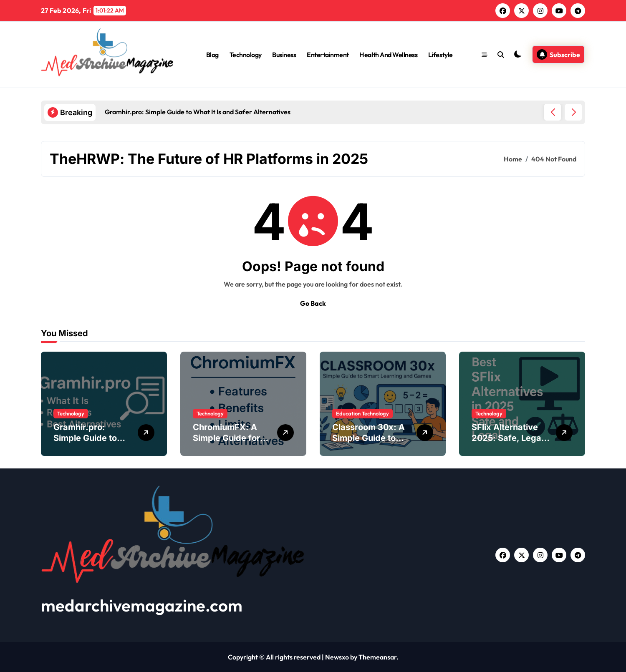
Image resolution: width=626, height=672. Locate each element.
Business (284, 55)
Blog (212, 55)
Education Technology (362, 413)
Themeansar (377, 657)
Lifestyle (440, 55)
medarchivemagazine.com (142, 605)
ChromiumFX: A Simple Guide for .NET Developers (227, 438)
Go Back (313, 303)
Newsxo (337, 657)
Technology (246, 55)
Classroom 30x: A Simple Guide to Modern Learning (369, 438)
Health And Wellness (388, 55)
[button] (573, 112)
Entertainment (328, 55)
